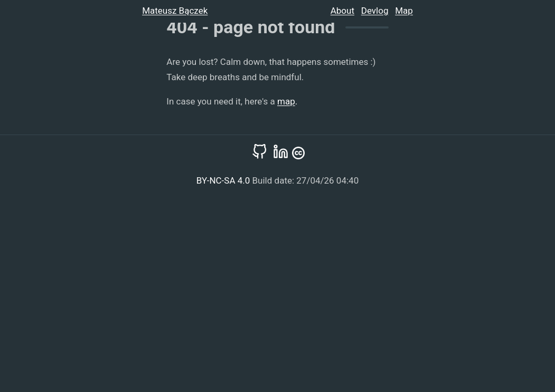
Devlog (375, 11)
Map (404, 11)
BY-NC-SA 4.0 (224, 180)
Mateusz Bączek (175, 11)
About (342, 11)
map (286, 101)
